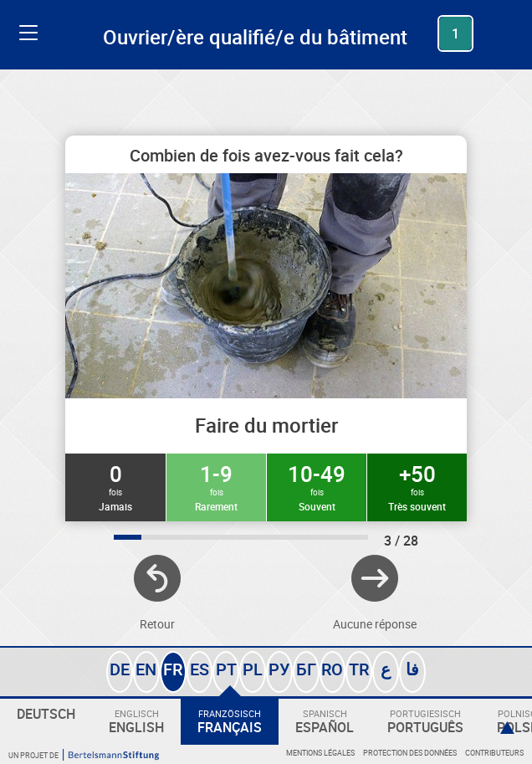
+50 (417, 486)
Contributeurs (494, 753)
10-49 (317, 486)
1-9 (216, 486)
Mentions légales (320, 753)
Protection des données (410, 753)
